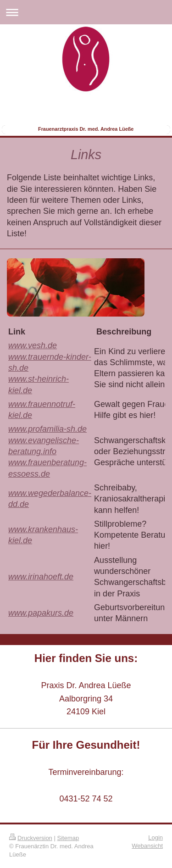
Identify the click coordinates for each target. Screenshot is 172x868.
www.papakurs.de (41, 613)
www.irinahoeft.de (41, 577)
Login (155, 837)
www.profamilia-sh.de (47, 429)
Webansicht (147, 846)
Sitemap (68, 838)
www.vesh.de (33, 345)
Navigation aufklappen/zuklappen (86, 12)
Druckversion (31, 838)
